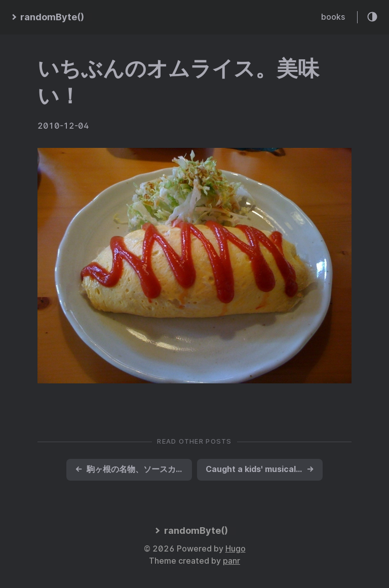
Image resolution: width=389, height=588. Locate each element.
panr (231, 561)
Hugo (236, 549)
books (333, 17)
